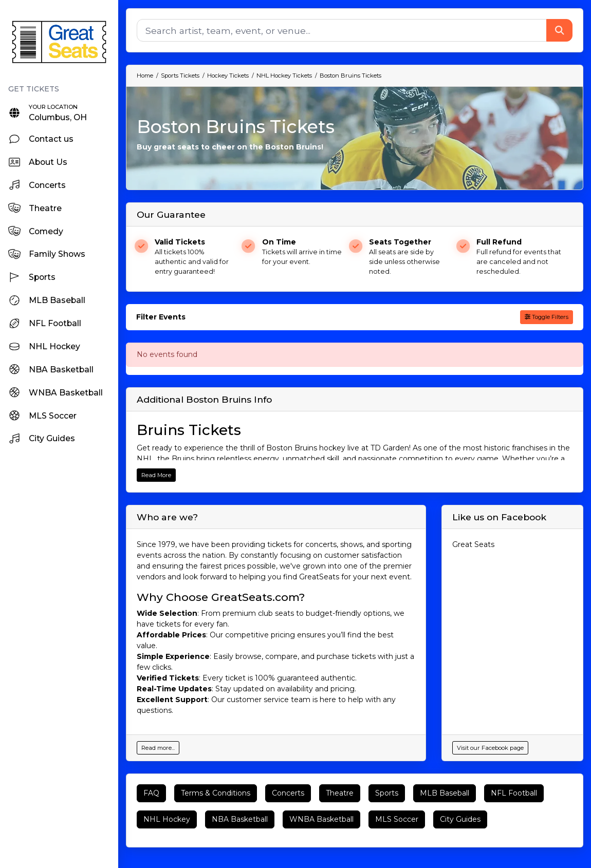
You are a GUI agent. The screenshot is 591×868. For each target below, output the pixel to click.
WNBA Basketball (321, 819)
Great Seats (473, 544)
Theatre (340, 793)
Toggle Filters (547, 317)
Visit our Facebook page (490, 748)
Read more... (158, 748)
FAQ (151, 793)
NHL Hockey (167, 819)
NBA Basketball (240, 819)
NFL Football (514, 793)
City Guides (460, 819)
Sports (387, 793)
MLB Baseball (445, 793)
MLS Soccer (397, 819)
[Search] (342, 30)
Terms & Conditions (216, 793)
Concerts (288, 793)
